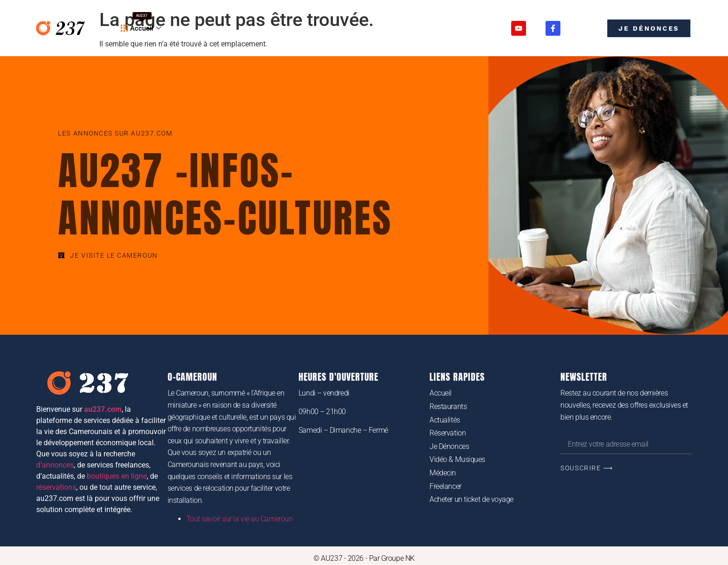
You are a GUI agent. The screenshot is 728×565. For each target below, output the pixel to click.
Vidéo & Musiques (457, 459)
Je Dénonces (449, 446)
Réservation (448, 433)
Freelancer (445, 486)
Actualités (445, 420)
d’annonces (55, 465)
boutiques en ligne (117, 476)
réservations (56, 487)
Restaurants (448, 406)
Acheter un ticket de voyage (471, 499)
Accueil (142, 22)
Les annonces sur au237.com (115, 133)
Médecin (443, 473)
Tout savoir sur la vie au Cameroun (240, 519)
